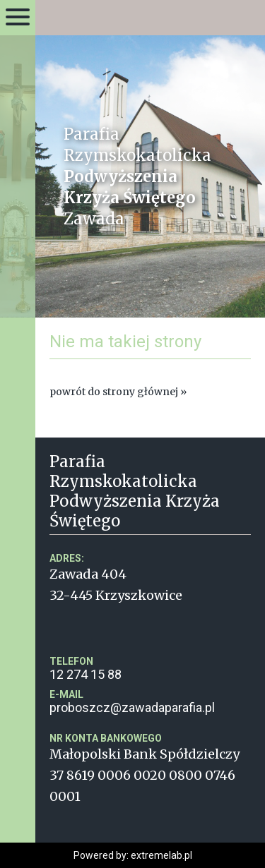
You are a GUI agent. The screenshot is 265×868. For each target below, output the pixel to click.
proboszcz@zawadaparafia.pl (150, 702)
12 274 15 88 (150, 669)
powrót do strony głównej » (118, 392)
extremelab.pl (161, 855)
